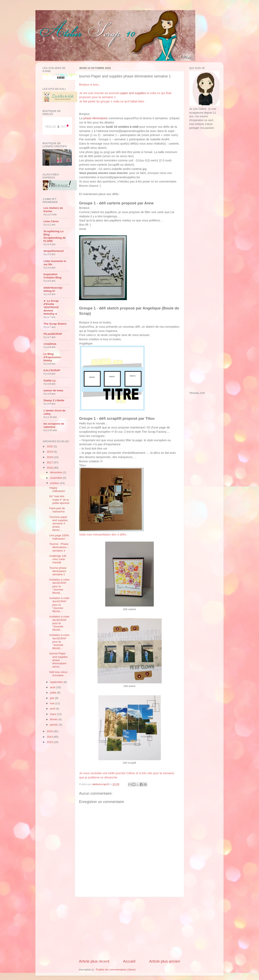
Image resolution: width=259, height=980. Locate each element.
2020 (50, 446)
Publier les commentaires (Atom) (116, 970)
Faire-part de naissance (57, 510)
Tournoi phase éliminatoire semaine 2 (58, 571)
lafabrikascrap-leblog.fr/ (53, 289)
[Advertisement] (129, 928)
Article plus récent (94, 961)
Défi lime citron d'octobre (58, 674)
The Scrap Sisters (55, 324)
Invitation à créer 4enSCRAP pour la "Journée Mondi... (59, 586)
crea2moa (50, 344)
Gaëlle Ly (50, 381)
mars (53, 714)
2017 (50, 462)
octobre (55, 483)
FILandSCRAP (53, 334)
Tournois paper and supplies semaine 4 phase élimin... (59, 524)
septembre (57, 682)
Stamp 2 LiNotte (54, 400)
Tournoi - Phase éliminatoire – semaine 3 (59, 547)
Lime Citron (51, 221)
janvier (54, 725)
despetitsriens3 (54, 251)
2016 (50, 468)
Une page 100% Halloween (59, 537)
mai (53, 703)
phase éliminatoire (96, 118)
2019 (50, 452)
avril (53, 709)
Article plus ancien (165, 961)
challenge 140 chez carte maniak (58, 559)
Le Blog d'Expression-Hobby (53, 357)
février (54, 719)
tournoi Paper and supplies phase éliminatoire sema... (59, 660)
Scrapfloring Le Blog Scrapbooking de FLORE (55, 236)
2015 (50, 731)
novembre (56, 478)
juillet (54, 693)
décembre (56, 472)
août (53, 687)
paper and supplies (133, 93)
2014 (50, 737)
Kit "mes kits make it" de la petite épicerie (59, 500)
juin (53, 698)
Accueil (129, 961)
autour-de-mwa (53, 390)
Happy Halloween (57, 489)
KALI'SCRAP (52, 370)
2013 (50, 742)
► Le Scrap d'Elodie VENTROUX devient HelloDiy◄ (51, 307)
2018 (50, 457)
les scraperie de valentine (54, 425)
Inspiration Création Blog (53, 276)
